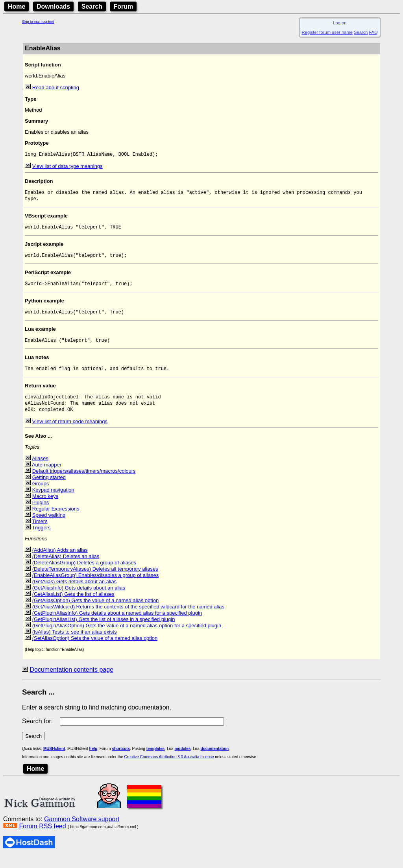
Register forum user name (327, 32)
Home (17, 6)
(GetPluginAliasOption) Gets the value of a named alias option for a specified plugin (127, 637)
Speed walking (49, 527)
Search (92, 6)
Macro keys (45, 508)
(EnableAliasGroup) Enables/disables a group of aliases (96, 587)
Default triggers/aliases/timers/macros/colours (84, 483)
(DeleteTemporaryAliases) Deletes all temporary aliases (95, 581)
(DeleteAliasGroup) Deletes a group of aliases (84, 574)
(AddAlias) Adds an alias (60, 562)
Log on (340, 23)
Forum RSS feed (42, 838)
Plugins (41, 514)
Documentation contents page (71, 681)
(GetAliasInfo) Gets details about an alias (79, 600)
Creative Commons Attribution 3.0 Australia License (169, 769)
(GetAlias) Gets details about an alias (75, 593)
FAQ (373, 32)
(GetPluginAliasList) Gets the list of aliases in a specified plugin (104, 631)
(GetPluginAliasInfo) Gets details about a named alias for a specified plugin (117, 625)
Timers (40, 533)
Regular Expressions (56, 521)
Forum (124, 6)
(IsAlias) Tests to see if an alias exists (75, 644)
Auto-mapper (47, 476)
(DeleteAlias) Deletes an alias (66, 568)
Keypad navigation (53, 502)
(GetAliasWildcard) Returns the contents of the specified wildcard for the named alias (128, 618)
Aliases (40, 470)
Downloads (53, 6)
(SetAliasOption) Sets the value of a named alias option (95, 650)
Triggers (41, 539)
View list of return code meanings (70, 433)
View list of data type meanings (67, 167)
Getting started (49, 489)
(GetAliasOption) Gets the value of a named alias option (96, 612)
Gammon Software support (82, 831)
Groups (41, 495)
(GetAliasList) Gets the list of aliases (73, 606)
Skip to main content (38, 22)
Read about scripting (56, 88)
